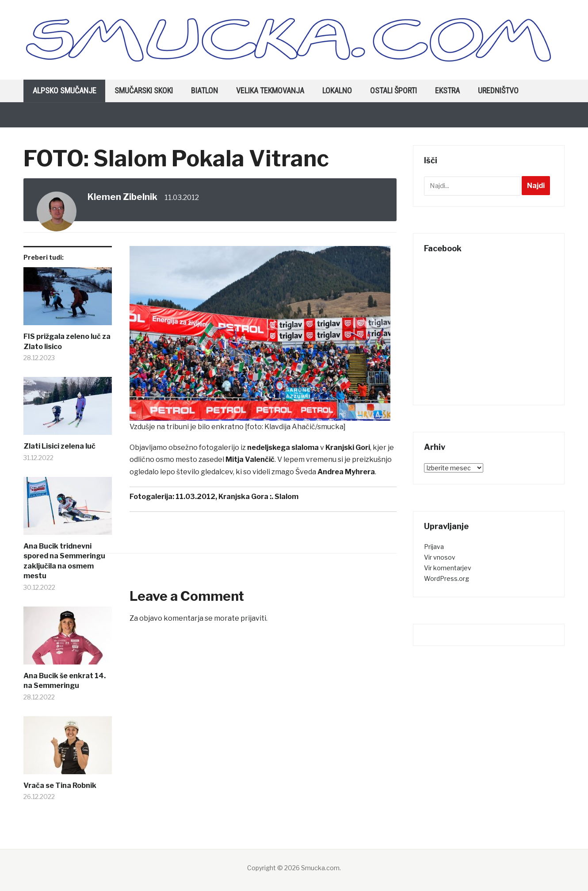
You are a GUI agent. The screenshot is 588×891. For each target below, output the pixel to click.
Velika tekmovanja (270, 90)
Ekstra (447, 90)
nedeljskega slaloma (283, 447)
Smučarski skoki (144, 90)
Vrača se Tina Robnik (60, 785)
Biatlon (204, 90)
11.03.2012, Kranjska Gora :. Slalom (237, 497)
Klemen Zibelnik (122, 197)
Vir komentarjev (448, 568)
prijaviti (253, 618)
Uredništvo (498, 90)
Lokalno (337, 90)
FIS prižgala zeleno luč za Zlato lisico (67, 341)
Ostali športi (393, 90)
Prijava (434, 547)
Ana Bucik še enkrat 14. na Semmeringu (65, 681)
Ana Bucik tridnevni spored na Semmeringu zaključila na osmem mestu (64, 561)
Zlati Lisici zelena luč (59, 446)
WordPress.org (447, 578)
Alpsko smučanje (65, 90)
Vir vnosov (440, 557)
